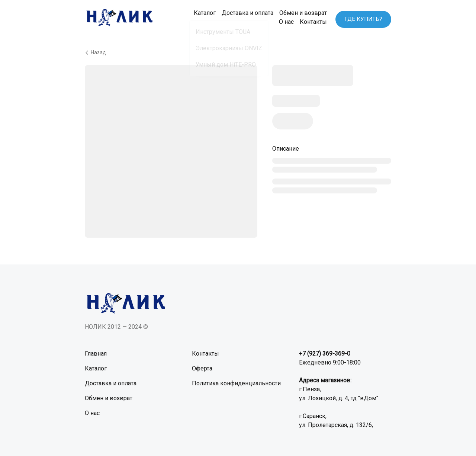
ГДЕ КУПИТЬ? (362, 17)
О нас (281, 22)
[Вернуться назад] (238, 52)
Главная (96, 353)
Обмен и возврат (298, 13)
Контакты (308, 22)
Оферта (202, 368)
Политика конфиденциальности (236, 383)
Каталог (200, 13)
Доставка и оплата (242, 13)
